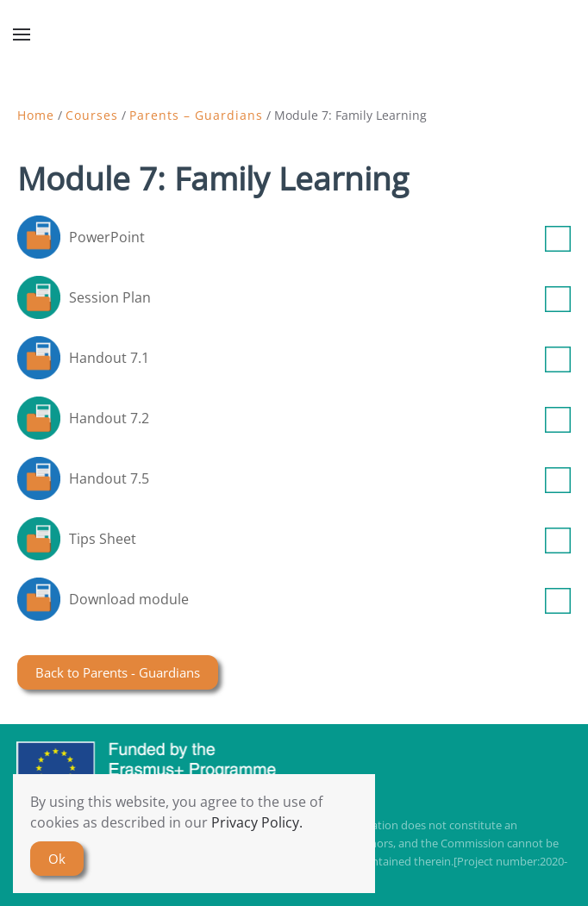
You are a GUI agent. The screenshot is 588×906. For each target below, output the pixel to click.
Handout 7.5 (320, 478)
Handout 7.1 (320, 358)
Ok (57, 859)
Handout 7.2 (320, 418)
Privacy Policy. (257, 822)
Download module (320, 599)
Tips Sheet (320, 539)
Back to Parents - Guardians (118, 672)
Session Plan (320, 297)
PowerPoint (320, 237)
